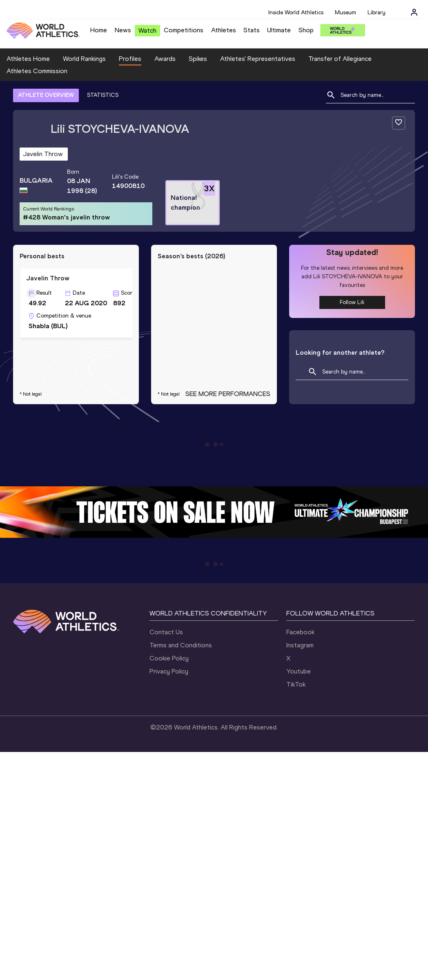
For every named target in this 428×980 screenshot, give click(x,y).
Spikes (198, 59)
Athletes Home (28, 59)
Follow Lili (352, 302)
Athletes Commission (37, 71)
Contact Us (166, 632)
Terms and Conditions (181, 645)
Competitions (184, 30)
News (123, 30)
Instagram (300, 645)
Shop (306, 30)
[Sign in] (414, 12)
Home (99, 30)
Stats (252, 30)
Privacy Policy (169, 671)
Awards (165, 59)
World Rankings (84, 59)
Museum (346, 12)
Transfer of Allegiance (340, 59)
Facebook (300, 632)
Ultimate (279, 30)
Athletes (224, 30)
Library (377, 12)
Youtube (299, 671)
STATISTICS (103, 95)
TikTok (296, 684)
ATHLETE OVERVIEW (46, 95)
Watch (147, 30)
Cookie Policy (169, 658)
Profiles (130, 59)
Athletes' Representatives (258, 59)
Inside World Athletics (296, 12)
